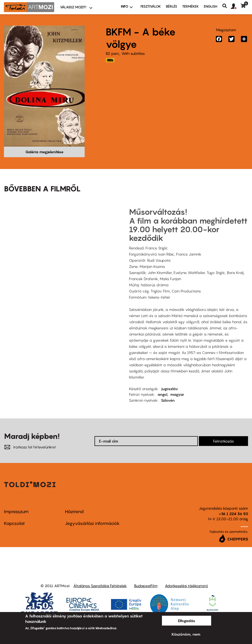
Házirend (74, 512)
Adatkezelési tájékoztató (186, 586)
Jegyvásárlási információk (92, 523)
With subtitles (133, 53)
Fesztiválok (151, 6)
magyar (177, 394)
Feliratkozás (223, 441)
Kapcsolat (14, 523)
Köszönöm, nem (186, 634)
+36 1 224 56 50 (233, 514)
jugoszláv (170, 389)
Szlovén (168, 400)
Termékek (190, 6)
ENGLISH (211, 6)
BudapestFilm (146, 586)
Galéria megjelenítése (44, 152)
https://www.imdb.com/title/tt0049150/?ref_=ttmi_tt (110, 60)
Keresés (227, 6)
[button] (236, 6)
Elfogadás (187, 621)
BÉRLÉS (172, 6)
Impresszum (16, 512)
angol (162, 394)
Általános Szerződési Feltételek (100, 586)
